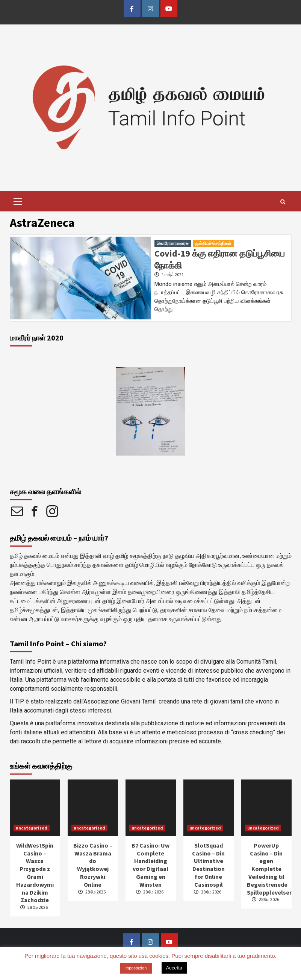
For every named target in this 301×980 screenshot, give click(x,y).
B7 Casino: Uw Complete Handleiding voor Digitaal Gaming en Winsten (150, 865)
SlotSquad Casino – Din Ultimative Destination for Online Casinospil (208, 865)
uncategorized (32, 828)
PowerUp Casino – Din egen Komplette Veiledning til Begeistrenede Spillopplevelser (269, 869)
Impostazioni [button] (136, 968)
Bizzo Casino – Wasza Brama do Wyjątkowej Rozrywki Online (93, 865)
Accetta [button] (174, 968)
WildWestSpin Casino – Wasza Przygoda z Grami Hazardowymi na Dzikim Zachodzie (35, 873)
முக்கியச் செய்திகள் (213, 243)
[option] (151, 412)
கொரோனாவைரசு (173, 243)
